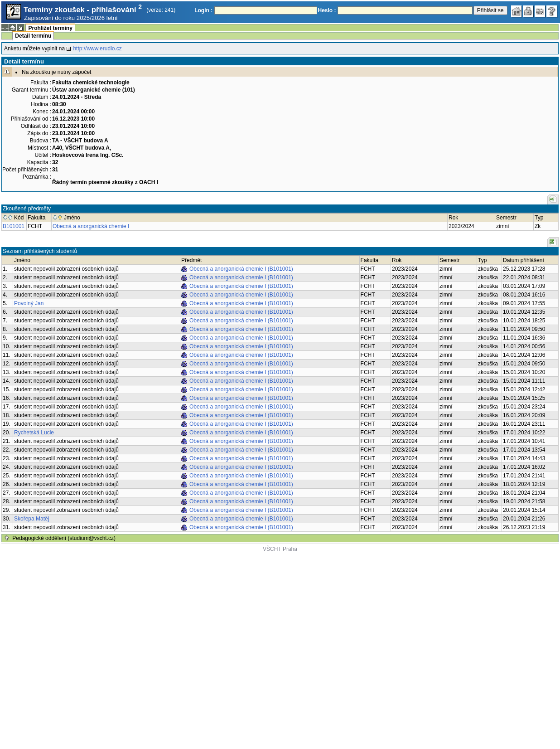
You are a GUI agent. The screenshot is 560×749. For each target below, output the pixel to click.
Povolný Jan (29, 303)
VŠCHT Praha (280, 549)
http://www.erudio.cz (97, 49)
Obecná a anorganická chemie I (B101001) (241, 269)
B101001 (14, 226)
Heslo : (327, 10)
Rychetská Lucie (34, 433)
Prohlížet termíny (50, 28)
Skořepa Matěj (31, 519)
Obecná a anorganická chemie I (91, 226)
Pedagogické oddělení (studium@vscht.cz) (64, 538)
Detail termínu (33, 36)
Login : (203, 10)
